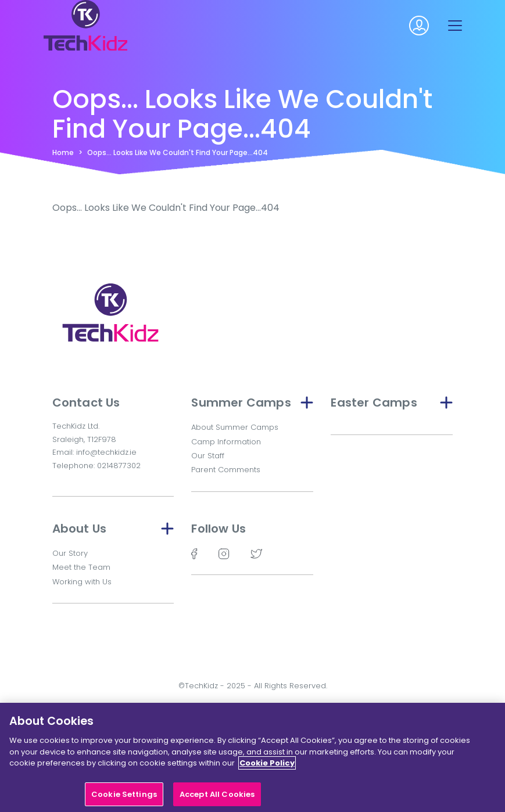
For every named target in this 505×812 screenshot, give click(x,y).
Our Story (70, 553)
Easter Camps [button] (392, 403)
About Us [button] (113, 529)
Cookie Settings (124, 798)
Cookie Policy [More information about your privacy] (267, 767)
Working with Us (82, 582)
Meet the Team (81, 567)
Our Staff (208, 456)
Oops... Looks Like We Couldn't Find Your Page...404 (178, 152)
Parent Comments (226, 470)
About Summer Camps (235, 427)
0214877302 (119, 466)
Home (63, 152)
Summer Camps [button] (252, 403)
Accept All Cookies (217, 798)
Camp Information (226, 442)
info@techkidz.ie (106, 452)
